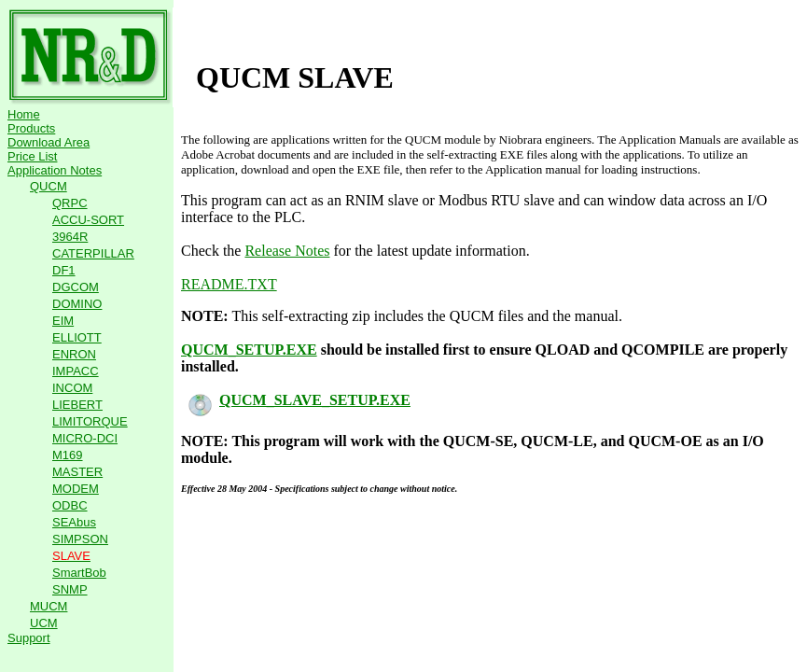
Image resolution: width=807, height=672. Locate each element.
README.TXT (229, 284)
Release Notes (287, 251)
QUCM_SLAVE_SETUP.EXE (299, 400)
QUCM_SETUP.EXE (249, 350)
